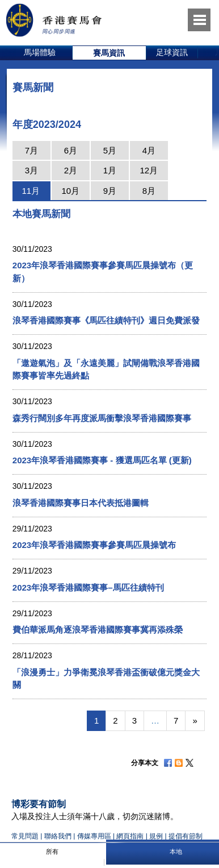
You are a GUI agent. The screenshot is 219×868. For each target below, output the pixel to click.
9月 (110, 191)
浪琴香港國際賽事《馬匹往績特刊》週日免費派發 (106, 320)
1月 (110, 170)
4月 (149, 150)
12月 (149, 170)
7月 (31, 150)
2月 (71, 170)
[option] (40, 53)
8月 (149, 191)
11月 (31, 191)
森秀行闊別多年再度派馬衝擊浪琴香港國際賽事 (102, 418)
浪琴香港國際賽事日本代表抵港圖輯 (81, 503)
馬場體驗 (40, 52)
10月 (70, 191)
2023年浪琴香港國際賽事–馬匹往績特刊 (88, 587)
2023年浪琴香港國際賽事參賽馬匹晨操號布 (94, 545)
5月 (110, 150)
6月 (71, 150)
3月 (31, 170)
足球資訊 (172, 52)
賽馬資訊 (109, 53)
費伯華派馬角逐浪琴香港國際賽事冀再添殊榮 (98, 630)
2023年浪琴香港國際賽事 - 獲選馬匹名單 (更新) (102, 460)
